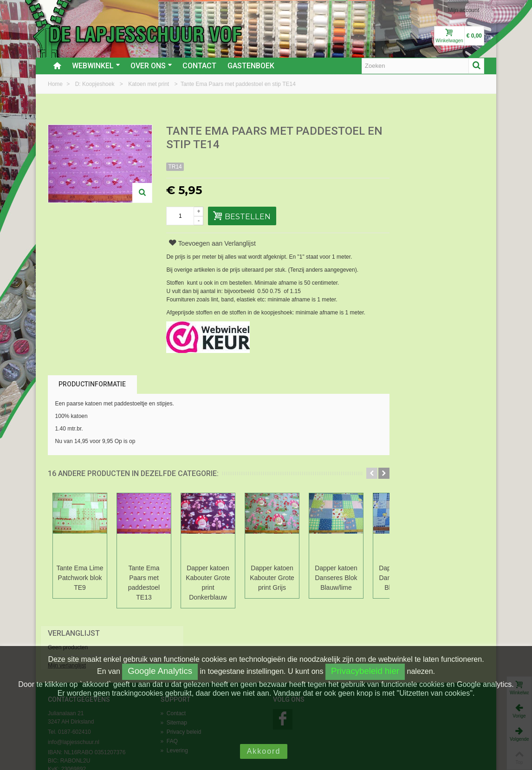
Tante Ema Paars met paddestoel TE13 (144, 583)
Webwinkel (96, 66)
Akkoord (264, 751)
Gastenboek (251, 66)
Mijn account (464, 10)
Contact (199, 66)
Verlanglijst (412, 132)
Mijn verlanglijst (405, 164)
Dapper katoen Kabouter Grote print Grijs (272, 578)
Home (56, 84)
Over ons (151, 66)
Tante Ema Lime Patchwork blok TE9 (80, 578)
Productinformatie (92, 384)
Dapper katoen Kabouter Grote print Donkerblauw (208, 583)
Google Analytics (160, 671)
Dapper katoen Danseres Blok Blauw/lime (336, 578)
